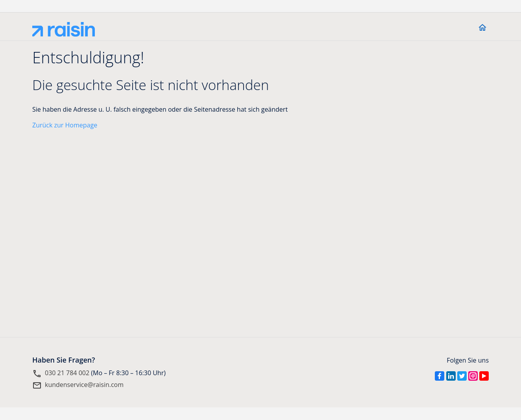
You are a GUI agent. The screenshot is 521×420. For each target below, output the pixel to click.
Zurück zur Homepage (65, 125)
